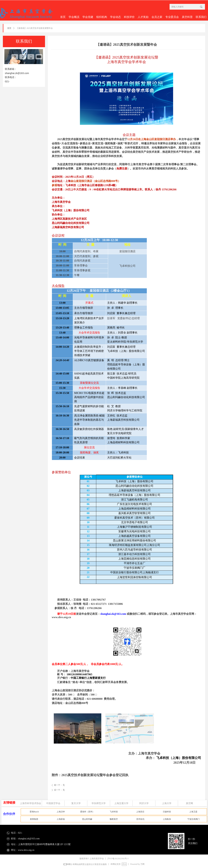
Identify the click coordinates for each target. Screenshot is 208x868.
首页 (9, 28)
